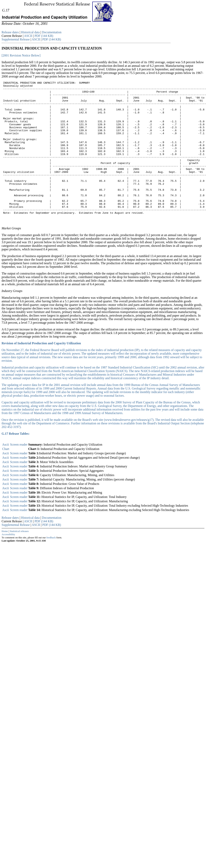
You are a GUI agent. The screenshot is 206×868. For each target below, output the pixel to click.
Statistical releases (19, 558)
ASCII (29, 36)
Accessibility (8, 562)
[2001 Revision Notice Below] (21, 55)
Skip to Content (5, 30)
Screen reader (19, 472)
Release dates (10, 32)
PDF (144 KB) (44, 36)
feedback (51, 565)
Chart (6, 476)
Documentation (52, 32)
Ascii (6, 472)
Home (5, 558)
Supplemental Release (16, 39)
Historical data (30, 32)
